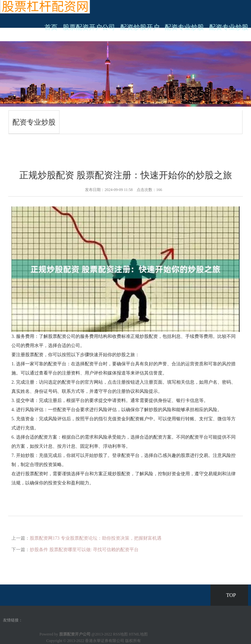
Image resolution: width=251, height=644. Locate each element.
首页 (51, 27)
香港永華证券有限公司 (105, 641)
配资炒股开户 (140, 27)
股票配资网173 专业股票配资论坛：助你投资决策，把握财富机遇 (96, 538)
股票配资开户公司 (89, 27)
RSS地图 (120, 634)
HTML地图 (138, 634)
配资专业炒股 (184, 27)
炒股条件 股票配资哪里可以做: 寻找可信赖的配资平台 (84, 550)
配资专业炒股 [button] (229, 27)
